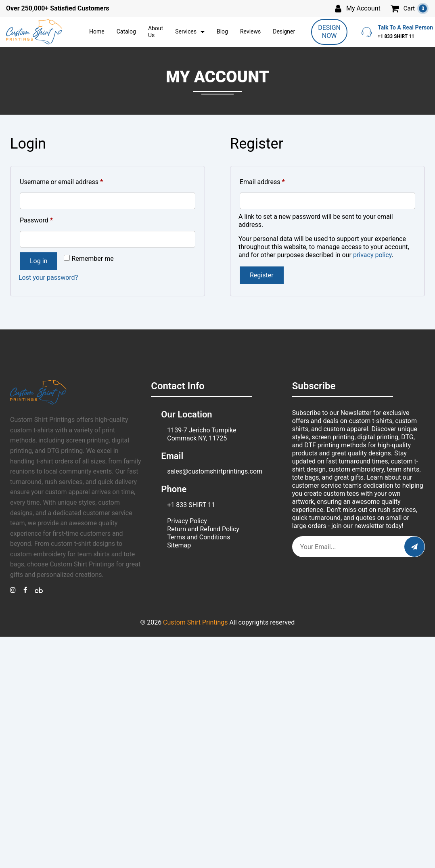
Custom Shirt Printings (195, 622)
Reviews (250, 31)
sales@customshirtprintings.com (215, 471)
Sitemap (179, 545)
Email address (275, 181)
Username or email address (74, 181)
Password (49, 219)
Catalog (126, 31)
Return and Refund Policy (203, 529)
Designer (284, 31)
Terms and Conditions (199, 537)
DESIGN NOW (329, 32)
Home (97, 31)
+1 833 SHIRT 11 (191, 505)
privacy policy (372, 255)
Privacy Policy (187, 521)
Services (186, 31)
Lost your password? (48, 278)
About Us (156, 32)
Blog (222, 31)
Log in (39, 261)
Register (262, 275)
